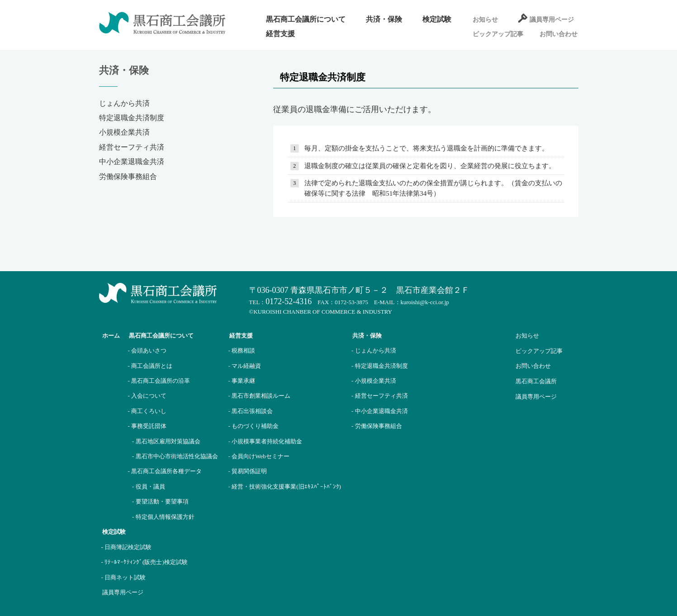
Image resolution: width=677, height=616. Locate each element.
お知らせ (485, 20)
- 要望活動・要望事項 (160, 501)
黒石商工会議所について (306, 19)
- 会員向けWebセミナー (259, 456)
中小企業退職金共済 (132, 162)
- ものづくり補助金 (254, 426)
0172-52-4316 (289, 301)
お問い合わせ (559, 34)
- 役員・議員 (149, 487)
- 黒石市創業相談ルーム (260, 396)
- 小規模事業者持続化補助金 (265, 441)
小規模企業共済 (124, 132)
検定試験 (437, 19)
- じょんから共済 (374, 350)
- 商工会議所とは (150, 366)
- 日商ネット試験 (124, 577)
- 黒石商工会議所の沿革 (159, 381)
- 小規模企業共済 (374, 381)
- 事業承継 (242, 381)
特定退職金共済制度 (132, 118)
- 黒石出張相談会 (251, 411)
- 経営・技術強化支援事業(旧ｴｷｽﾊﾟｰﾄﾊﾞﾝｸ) (285, 487)
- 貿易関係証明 (248, 471)
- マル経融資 (245, 366)
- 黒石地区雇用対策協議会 (166, 441)
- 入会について (147, 396)
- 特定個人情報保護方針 (163, 517)
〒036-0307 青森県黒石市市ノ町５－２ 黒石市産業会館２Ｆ (360, 290)
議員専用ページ (552, 20)
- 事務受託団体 (147, 426)
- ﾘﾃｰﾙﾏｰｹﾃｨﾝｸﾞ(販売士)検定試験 (144, 562)
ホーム (111, 336)
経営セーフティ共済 (132, 147)
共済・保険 (384, 19)
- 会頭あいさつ (147, 350)
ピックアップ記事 (498, 34)
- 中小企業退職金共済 (380, 411)
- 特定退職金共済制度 (380, 366)
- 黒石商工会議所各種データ (165, 471)
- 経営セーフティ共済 (380, 396)
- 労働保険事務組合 (377, 426)
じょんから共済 (124, 103)
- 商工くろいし (147, 411)
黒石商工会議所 (536, 381)
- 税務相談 (242, 350)
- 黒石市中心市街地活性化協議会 (175, 456)
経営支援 (280, 34)
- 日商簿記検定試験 (127, 547)
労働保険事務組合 (128, 176)
